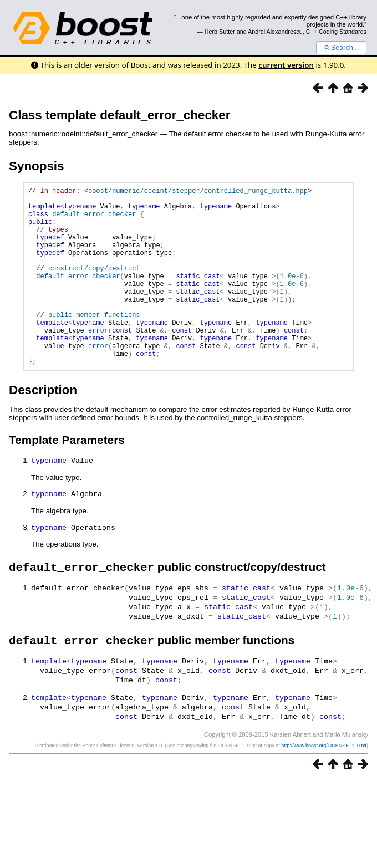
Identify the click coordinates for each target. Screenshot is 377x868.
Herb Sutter (220, 32)
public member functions (94, 343)
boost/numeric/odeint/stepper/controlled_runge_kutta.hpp (198, 192)
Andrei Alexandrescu (275, 32)
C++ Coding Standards (336, 32)
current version (286, 65)
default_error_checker (94, 220)
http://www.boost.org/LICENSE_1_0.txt (324, 784)
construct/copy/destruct (94, 286)
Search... (341, 48)
